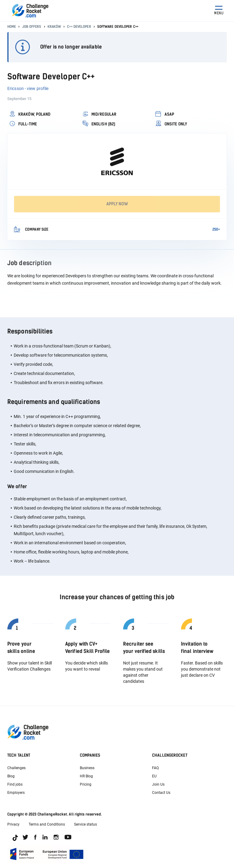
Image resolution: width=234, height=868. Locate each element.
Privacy (13, 824)
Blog (11, 776)
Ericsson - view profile (28, 88)
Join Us (158, 784)
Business (87, 768)
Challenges (16, 768)
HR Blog (86, 776)
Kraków (54, 27)
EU (154, 776)
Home (12, 27)
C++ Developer (79, 27)
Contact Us (161, 793)
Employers (16, 793)
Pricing (86, 784)
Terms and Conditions (47, 824)
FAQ (155, 768)
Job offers (32, 27)
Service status (85, 824)
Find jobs (15, 784)
